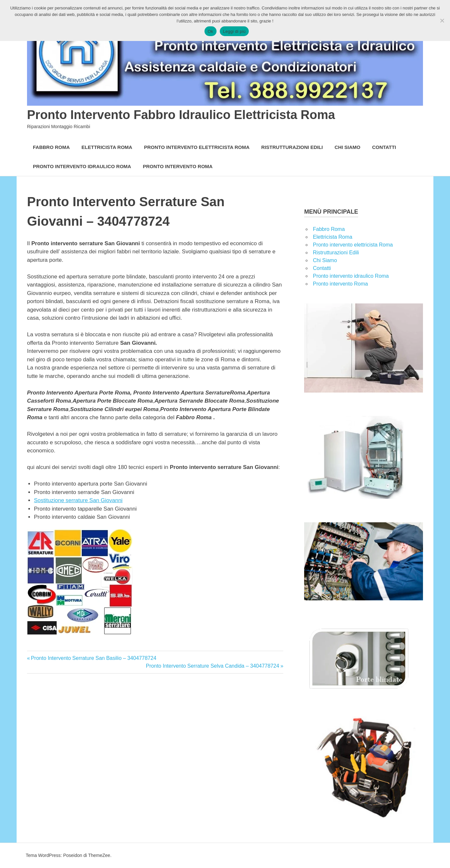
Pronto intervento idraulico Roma (82, 166)
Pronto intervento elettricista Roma (197, 147)
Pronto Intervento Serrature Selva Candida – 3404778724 (212, 666)
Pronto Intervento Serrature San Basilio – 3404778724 (93, 658)
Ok (211, 31)
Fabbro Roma (51, 147)
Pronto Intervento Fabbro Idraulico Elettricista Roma (181, 115)
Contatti (384, 147)
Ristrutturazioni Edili (292, 147)
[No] (442, 20)
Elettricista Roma (107, 147)
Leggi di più (234, 31)
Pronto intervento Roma (178, 166)
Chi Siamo (348, 147)
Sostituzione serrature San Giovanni (78, 500)
